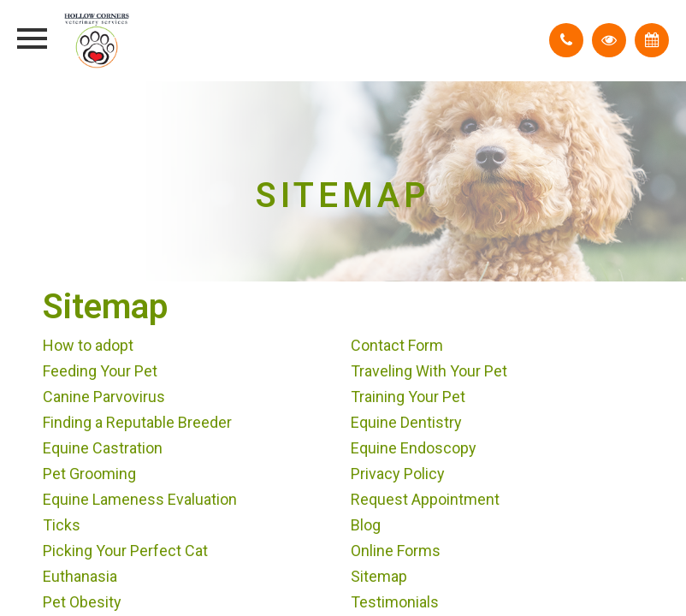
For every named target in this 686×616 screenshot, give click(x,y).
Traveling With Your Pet (429, 371)
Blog (366, 525)
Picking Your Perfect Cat (125, 551)
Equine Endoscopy (414, 448)
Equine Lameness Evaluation (140, 499)
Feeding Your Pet (100, 371)
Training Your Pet (408, 397)
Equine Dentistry (406, 422)
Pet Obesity (82, 602)
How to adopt (88, 345)
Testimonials (395, 602)
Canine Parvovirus (104, 397)
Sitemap (379, 576)
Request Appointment (425, 499)
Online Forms (396, 551)
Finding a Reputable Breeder (137, 422)
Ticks (62, 525)
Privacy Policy (398, 474)
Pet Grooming (89, 474)
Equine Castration (103, 448)
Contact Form (397, 345)
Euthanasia (80, 576)
